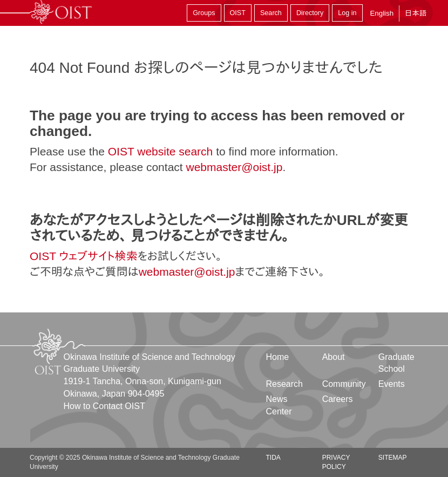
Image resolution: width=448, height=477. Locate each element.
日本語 (416, 13)
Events (392, 384)
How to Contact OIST (104, 406)
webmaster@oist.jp (234, 167)
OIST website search (161, 151)
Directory (310, 13)
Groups (204, 13)
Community (344, 384)
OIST (238, 13)
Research (284, 384)
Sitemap (393, 458)
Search (271, 13)
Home (278, 357)
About (334, 357)
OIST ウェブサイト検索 (84, 256)
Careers (338, 399)
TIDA (273, 458)
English (382, 13)
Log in (347, 13)
